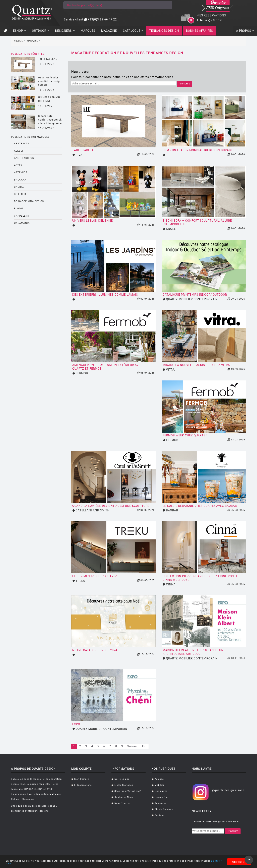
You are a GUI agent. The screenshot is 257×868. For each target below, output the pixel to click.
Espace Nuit (162, 797)
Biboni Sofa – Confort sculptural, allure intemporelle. (50, 120)
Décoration (161, 803)
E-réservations (83, 785)
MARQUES (88, 31)
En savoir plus (76, 863)
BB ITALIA (20, 194)
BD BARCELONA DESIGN (29, 201)
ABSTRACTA (22, 144)
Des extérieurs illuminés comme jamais (105, 295)
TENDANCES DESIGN (164, 31)
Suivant (133, 746)
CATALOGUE (133, 31)
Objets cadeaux (164, 809)
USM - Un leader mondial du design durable (50, 81)
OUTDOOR (41, 31)
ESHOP (19, 31)
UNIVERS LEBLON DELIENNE (49, 99)
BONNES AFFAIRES (200, 31)
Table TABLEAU (48, 59)
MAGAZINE (109, 31)
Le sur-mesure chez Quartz (95, 576)
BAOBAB (19, 187)
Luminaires (161, 791)
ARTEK (18, 165)
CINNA (171, 584)
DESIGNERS (65, 31)
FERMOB (82, 373)
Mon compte (82, 779)
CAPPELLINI (22, 216)
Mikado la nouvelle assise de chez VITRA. (197, 365)
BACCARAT (21, 180)
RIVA (79, 155)
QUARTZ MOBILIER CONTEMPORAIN (192, 299)
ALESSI (19, 151)
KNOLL (171, 229)
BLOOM (19, 209)
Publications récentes (28, 54)
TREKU (81, 581)
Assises (159, 779)
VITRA (170, 370)
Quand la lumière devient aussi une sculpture (111, 506)
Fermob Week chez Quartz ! (185, 435)
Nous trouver (122, 803)
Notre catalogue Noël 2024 (95, 650)
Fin (144, 746)
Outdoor (159, 815)
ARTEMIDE (21, 172)
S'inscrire (185, 84)
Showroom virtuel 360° (128, 791)
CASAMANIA (22, 223)
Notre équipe (122, 779)
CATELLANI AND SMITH (93, 510)
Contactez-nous (124, 797)
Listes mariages (124, 785)
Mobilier (159, 785)
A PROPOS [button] (245, 31)
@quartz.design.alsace (228, 790)
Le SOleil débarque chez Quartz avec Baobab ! (201, 506)
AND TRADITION (24, 158)
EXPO (76, 724)
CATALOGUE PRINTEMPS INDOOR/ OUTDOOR (195, 295)
